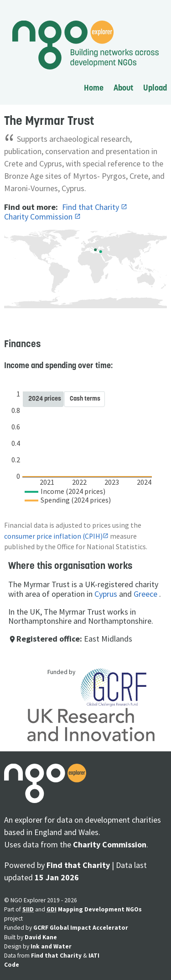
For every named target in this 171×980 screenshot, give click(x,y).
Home (94, 88)
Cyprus (106, 594)
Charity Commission (39, 217)
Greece (145, 594)
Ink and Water (51, 946)
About (123, 88)
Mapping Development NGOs (100, 909)
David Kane (41, 937)
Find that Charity (91, 207)
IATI (94, 956)
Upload (155, 88)
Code (12, 965)
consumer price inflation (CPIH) (53, 536)
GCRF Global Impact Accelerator (81, 928)
